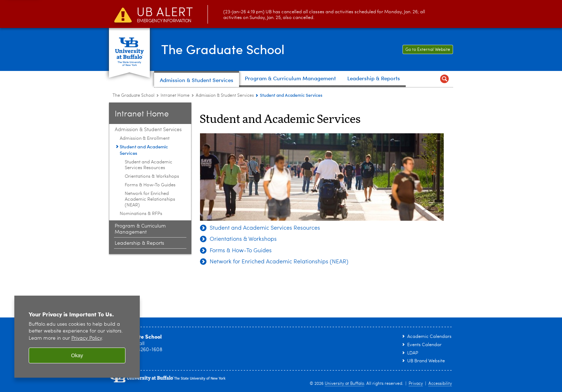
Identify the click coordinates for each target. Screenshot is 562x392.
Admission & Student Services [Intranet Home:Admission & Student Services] (225, 96)
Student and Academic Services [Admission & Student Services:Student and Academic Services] (144, 150)
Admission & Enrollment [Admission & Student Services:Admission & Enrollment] (145, 138)
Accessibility (440, 384)
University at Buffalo (344, 384)
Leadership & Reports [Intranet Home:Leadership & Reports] (139, 243)
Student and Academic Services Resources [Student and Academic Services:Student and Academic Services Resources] (149, 165)
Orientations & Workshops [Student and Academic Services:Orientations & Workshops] (152, 176)
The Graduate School (224, 49)
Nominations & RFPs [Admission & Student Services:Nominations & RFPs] (141, 214)
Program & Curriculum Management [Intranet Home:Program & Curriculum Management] (140, 229)
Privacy (416, 384)
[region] (77, 337)
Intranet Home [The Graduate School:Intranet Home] (175, 96)
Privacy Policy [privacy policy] (87, 338)
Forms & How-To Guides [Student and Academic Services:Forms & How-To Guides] (150, 185)
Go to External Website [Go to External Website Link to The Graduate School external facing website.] (426, 50)
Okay (77, 355)
